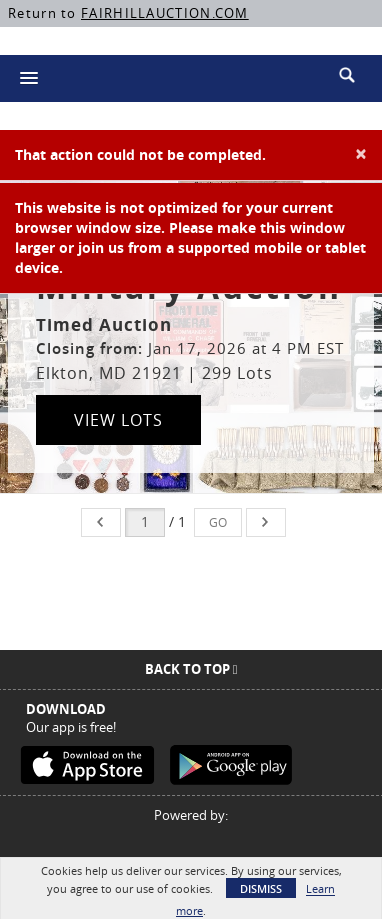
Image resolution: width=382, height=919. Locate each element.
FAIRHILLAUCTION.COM (165, 13)
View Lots (118, 420)
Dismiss (261, 888)
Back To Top (191, 669)
